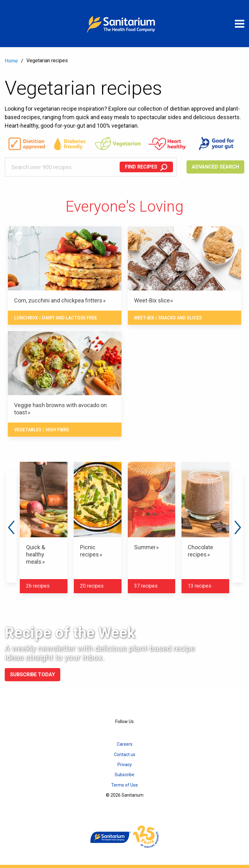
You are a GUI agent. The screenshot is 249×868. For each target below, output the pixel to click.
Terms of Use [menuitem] (124, 785)
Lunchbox (26, 318)
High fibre (57, 430)
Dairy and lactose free (70, 318)
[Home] (125, 24)
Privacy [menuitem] (125, 765)
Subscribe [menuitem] (124, 775)
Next (238, 528)
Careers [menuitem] (125, 744)
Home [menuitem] (11, 61)
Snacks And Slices (180, 318)
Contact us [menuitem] (125, 755)
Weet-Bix (144, 318)
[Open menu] (240, 24)
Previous (11, 528)
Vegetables (28, 430)
